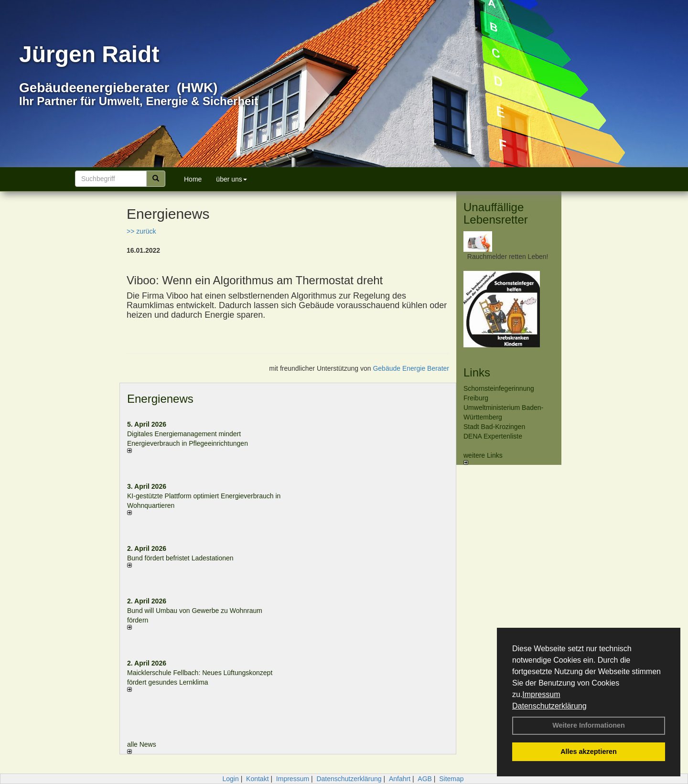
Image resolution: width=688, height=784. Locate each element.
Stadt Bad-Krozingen (494, 427)
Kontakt (257, 779)
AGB (425, 779)
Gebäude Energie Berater (411, 368)
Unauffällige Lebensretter (496, 213)
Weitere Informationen (589, 725)
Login (230, 779)
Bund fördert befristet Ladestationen (180, 558)
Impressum (541, 694)
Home (193, 179)
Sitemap (451, 779)
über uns (231, 179)
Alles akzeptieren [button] (589, 752)
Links (477, 372)
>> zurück (141, 231)
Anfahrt (400, 779)
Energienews (160, 399)
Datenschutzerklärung (549, 706)
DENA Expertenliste (493, 436)
